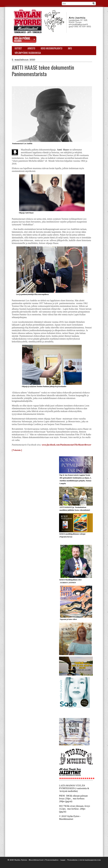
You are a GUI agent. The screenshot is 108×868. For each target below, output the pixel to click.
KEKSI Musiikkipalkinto (52, 48)
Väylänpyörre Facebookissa (28, 53)
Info (70, 48)
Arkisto (31, 48)
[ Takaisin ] (17, 450)
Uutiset (18, 48)
